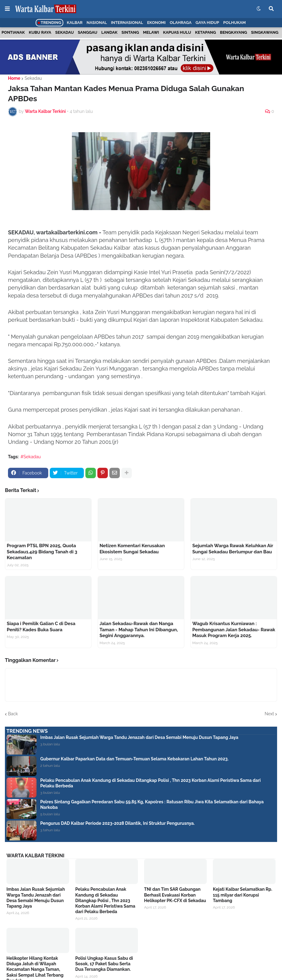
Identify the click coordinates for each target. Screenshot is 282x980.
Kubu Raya (40, 32)
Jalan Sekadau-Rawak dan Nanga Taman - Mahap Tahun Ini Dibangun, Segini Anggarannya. (139, 630)
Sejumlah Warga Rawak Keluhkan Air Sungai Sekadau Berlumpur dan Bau (233, 549)
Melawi (151, 32)
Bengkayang (233, 32)
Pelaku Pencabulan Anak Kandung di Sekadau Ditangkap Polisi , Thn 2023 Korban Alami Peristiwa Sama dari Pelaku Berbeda (151, 783)
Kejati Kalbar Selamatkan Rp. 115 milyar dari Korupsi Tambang (243, 895)
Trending (50, 23)
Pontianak (13, 32)
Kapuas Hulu (177, 32)
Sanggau (87, 32)
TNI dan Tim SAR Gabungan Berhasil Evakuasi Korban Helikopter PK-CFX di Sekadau (175, 895)
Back (13, 714)
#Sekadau (31, 457)
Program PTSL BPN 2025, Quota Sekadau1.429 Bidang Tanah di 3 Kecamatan (42, 552)
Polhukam (234, 23)
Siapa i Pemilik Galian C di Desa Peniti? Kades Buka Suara (41, 627)
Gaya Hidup (208, 23)
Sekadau (65, 32)
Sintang (130, 32)
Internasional (127, 23)
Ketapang (206, 32)
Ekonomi (157, 23)
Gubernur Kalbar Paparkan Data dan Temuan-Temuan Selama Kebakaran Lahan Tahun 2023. (134, 759)
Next (269, 714)
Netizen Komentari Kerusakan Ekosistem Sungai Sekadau (132, 549)
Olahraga (180, 23)
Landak (110, 32)
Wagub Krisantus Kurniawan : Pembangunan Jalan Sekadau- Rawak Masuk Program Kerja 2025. (234, 630)
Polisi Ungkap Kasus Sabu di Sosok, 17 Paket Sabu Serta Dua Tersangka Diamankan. (104, 964)
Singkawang (265, 32)
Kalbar (75, 23)
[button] (7, 9)
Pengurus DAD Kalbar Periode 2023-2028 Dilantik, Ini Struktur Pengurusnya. (118, 823)
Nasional (97, 23)
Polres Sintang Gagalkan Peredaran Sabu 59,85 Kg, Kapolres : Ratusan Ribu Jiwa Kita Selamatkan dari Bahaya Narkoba (152, 805)
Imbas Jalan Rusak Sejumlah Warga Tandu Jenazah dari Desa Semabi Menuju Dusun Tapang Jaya (139, 737)
